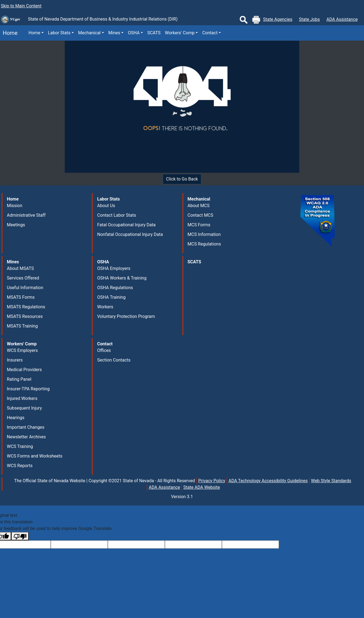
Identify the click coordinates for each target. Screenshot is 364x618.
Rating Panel (19, 379)
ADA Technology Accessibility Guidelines (268, 481)
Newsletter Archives (26, 437)
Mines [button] (114, 33)
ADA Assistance (342, 19)
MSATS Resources (25, 316)
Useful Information (25, 288)
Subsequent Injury (24, 408)
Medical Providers (24, 370)
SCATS (154, 33)
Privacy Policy (212, 481)
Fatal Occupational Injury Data (126, 225)
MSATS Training (22, 326)
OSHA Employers (114, 268)
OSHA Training (111, 297)
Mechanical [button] (89, 33)
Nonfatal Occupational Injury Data (130, 234)
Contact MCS (201, 215)
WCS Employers (22, 350)
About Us (106, 206)
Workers (105, 307)
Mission (15, 206)
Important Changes (26, 427)
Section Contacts (114, 360)
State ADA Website (202, 487)
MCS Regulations (204, 244)
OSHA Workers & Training (122, 278)
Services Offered (23, 278)
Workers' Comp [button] (180, 33)
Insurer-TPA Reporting (28, 389)
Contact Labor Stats (117, 215)
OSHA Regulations (115, 288)
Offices (104, 350)
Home (9, 33)
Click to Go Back (182, 179)
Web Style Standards (331, 481)
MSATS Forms (21, 297)
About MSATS (20, 268)
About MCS (199, 206)
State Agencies (278, 19)
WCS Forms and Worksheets (35, 456)
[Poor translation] (20, 536)
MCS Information (204, 234)
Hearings (16, 418)
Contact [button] (210, 33)
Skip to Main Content (21, 6)
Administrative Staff (26, 215)
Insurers (15, 360)
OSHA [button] (134, 33)
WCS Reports (20, 466)
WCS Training (20, 446)
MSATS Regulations (26, 307)
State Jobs (309, 19)
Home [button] (34, 33)
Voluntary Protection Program (126, 316)
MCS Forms (199, 225)
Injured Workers (22, 398)
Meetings (16, 225)
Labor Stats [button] (59, 33)
